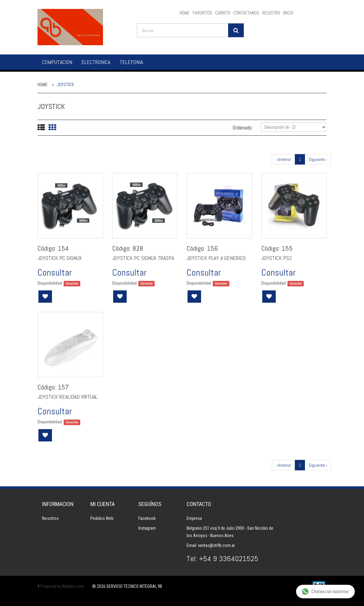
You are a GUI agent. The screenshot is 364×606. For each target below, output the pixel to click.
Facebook (147, 518)
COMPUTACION (57, 62)
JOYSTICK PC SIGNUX (60, 258)
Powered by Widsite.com (61, 586)
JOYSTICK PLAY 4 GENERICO (216, 258)
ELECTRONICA (96, 62)
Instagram (147, 528)
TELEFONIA (131, 62)
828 (138, 248)
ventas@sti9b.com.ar (216, 545)
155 (287, 248)
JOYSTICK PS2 (277, 258)
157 (63, 387)
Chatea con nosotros (325, 592)
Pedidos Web (102, 518)
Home (43, 84)
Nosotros (50, 518)
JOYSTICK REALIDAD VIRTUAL (67, 397)
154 (63, 248)
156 (212, 248)
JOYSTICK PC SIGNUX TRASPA (143, 258)
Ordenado (242, 128)
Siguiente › (318, 159)
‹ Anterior (283, 159)
